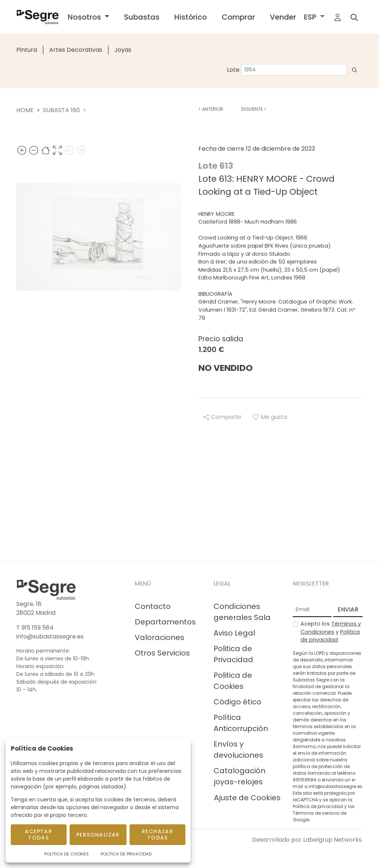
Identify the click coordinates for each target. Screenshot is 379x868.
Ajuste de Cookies (247, 798)
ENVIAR (348, 609)
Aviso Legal (234, 633)
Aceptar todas (38, 835)
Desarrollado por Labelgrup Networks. (307, 840)
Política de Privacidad (126, 854)
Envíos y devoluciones (238, 750)
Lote (233, 70)
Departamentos (165, 622)
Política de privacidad (330, 636)
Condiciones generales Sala (242, 612)
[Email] (312, 610)
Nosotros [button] (85, 17)
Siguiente (254, 109)
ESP (311, 17)
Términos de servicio (316, 813)
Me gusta (270, 417)
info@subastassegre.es (50, 636)
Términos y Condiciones (331, 628)
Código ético (237, 702)
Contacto (153, 606)
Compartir (222, 417)
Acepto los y (331, 632)
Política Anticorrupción (241, 723)
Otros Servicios (162, 653)
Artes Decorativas (76, 50)
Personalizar (98, 835)
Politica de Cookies (233, 681)
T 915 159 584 (35, 628)
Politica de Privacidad (233, 654)
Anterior (211, 109)
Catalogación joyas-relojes (239, 776)
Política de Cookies (67, 854)
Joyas (123, 50)
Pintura (27, 50)
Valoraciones (160, 637)
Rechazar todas (157, 835)
